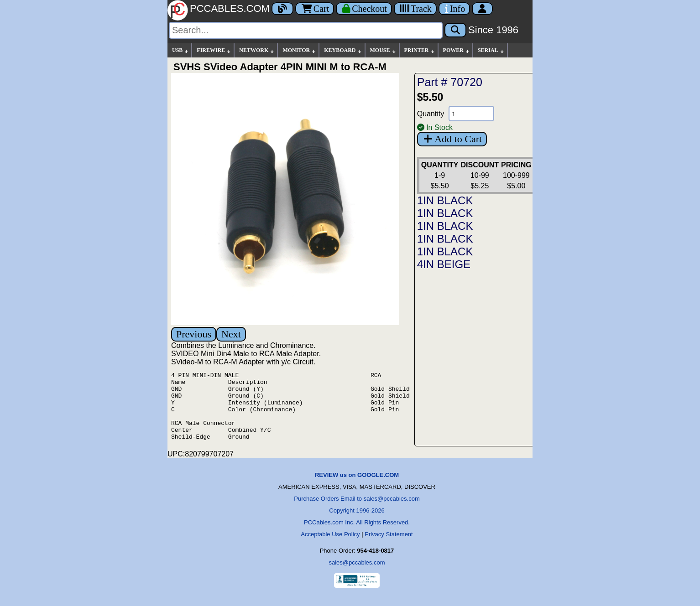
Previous (194, 334)
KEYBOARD (343, 50)
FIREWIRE (214, 50)
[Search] (306, 30)
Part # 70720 (450, 82)
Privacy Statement (389, 548)
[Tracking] (415, 9)
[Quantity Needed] (471, 114)
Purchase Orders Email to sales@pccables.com (357, 512)
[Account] (482, 9)
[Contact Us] (454, 9)
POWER (457, 50)
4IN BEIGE (444, 264)
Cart (315, 9)
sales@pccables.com (357, 576)
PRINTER (420, 50)
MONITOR (299, 50)
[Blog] (282, 9)
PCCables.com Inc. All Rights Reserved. (357, 536)
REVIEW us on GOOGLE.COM (357, 489)
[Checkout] (364, 9)
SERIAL (491, 50)
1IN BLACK (445, 200)
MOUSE (383, 50)
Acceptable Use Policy (330, 548)
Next (231, 334)
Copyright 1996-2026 (357, 524)
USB (180, 50)
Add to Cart (452, 139)
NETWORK (257, 50)
